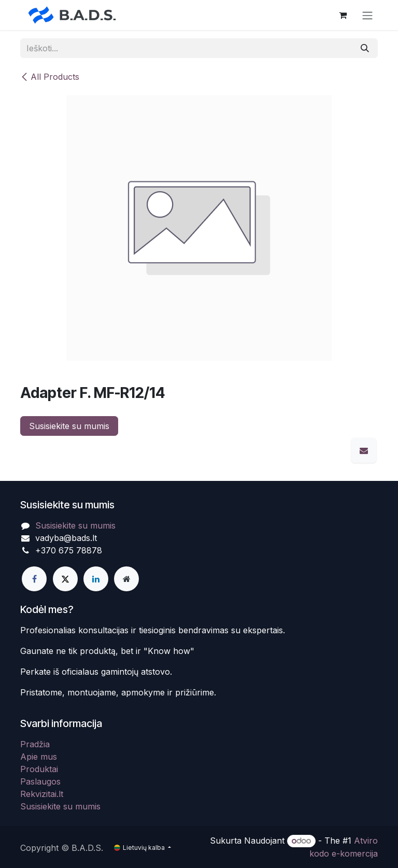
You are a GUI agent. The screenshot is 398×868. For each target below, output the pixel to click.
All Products (50, 77)
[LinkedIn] (96, 579)
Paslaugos (40, 781)
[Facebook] (34, 579)
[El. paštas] (364, 450)
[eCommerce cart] (343, 15)
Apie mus (39, 757)
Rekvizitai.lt (42, 794)
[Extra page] (126, 579)
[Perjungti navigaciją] (367, 15)
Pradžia (35, 744)
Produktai (39, 769)
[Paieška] (365, 48)
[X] (65, 579)
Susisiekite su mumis (69, 426)
